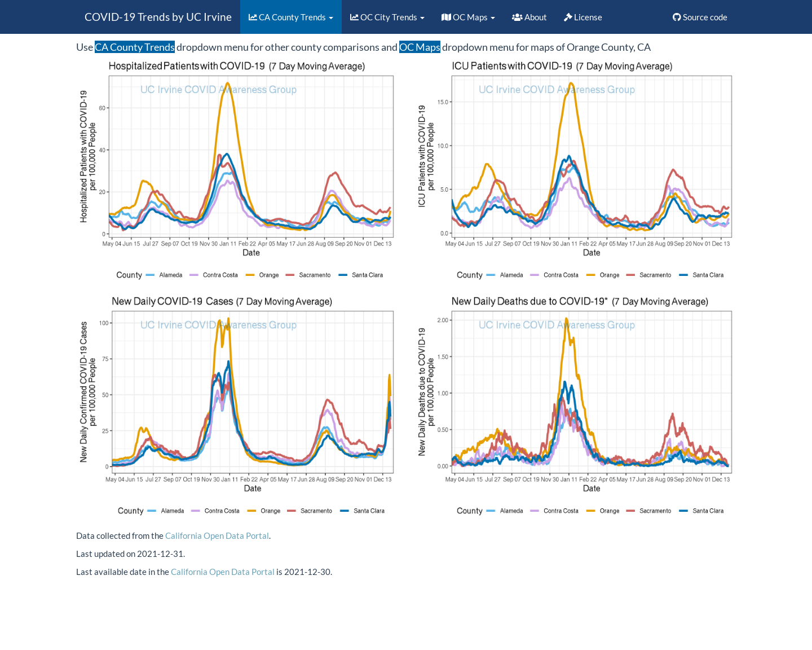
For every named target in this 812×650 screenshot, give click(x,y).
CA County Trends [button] (291, 17)
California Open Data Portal (217, 535)
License (583, 17)
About (529, 17)
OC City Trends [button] (387, 17)
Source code (700, 17)
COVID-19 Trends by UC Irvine (158, 17)
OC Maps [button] (468, 17)
